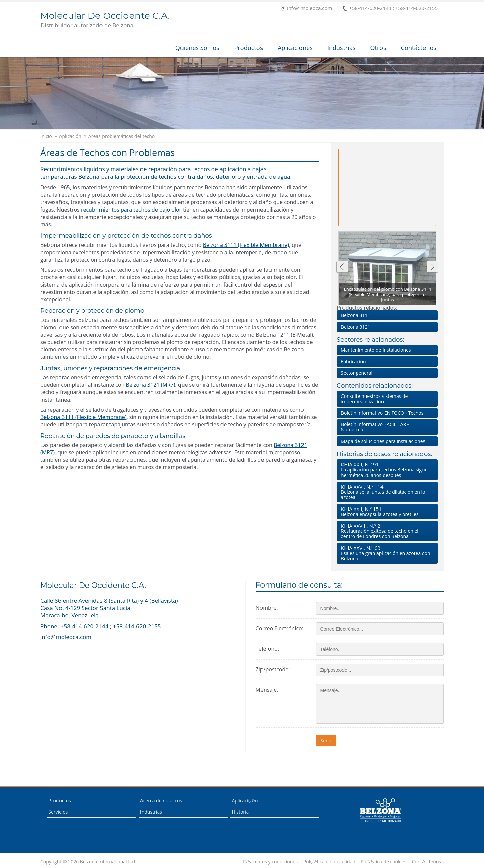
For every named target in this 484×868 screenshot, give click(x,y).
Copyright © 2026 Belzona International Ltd (88, 862)
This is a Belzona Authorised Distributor (380, 810)
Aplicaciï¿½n (245, 801)
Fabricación (353, 361)
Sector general (357, 373)
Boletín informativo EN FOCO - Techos (382, 413)
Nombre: (267, 608)
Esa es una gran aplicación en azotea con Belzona (386, 553)
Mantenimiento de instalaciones (376, 350)
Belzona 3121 (355, 327)
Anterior (342, 268)
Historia (240, 812)
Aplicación (70, 136)
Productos (249, 48)
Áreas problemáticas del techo (122, 136)
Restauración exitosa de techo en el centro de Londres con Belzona (386, 531)
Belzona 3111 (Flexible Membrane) (246, 245)
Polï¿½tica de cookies (384, 862)
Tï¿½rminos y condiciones (270, 862)
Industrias (341, 48)
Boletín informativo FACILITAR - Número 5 (375, 427)
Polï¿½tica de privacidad (329, 862)
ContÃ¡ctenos (426, 862)
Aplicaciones (295, 48)
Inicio (46, 136)
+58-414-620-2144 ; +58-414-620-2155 (390, 9)
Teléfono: (267, 649)
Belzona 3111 (355, 315)
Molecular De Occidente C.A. (105, 20)
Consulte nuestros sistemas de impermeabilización (374, 399)
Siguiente (432, 268)
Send (326, 740)
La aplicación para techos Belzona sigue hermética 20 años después (386, 470)
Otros (378, 48)
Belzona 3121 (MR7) (151, 385)
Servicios (58, 812)
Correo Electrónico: (280, 628)
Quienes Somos (197, 48)
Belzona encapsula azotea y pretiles (386, 511)
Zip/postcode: (273, 669)
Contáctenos (419, 48)
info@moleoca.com (306, 9)
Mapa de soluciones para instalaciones (383, 441)
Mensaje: (267, 690)
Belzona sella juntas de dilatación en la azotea (386, 492)
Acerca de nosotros (161, 801)
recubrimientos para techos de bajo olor (131, 210)
